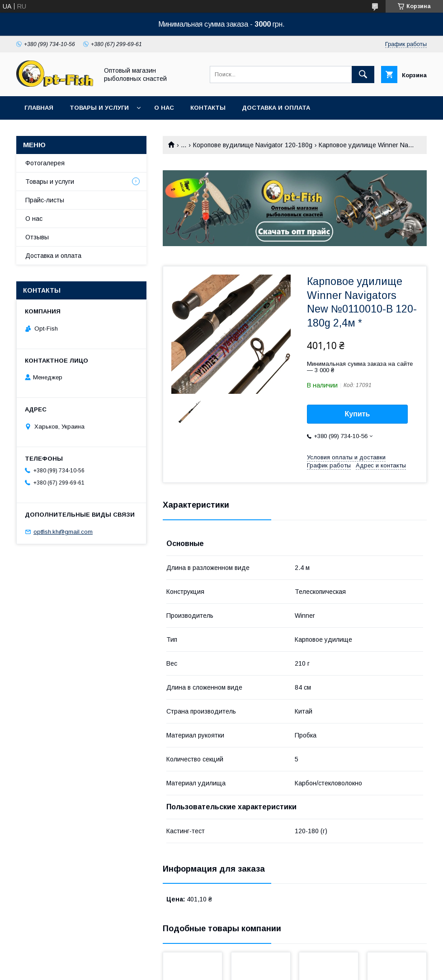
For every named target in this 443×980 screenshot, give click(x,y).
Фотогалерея (45, 163)
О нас (164, 108)
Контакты (208, 108)
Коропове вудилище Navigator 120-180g (253, 145)
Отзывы (37, 237)
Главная (39, 108)
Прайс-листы (45, 200)
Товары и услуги (99, 108)
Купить (358, 414)
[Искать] (363, 75)
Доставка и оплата (276, 108)
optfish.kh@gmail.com (63, 532)
